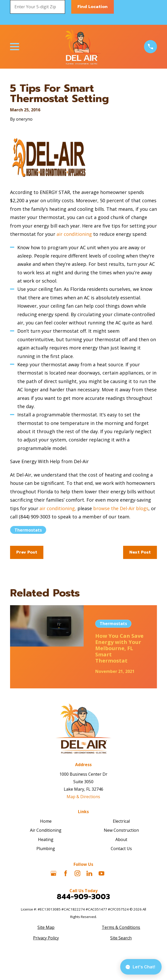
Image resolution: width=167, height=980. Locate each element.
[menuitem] (46, 927)
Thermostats (28, 530)
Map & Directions (83, 797)
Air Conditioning (46, 830)
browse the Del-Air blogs (121, 508)
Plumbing (46, 849)
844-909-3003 (83, 897)
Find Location (93, 7)
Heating (46, 839)
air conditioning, (58, 508)
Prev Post (27, 552)
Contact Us (121, 849)
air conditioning (74, 234)
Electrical (121, 821)
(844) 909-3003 (35, 517)
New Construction (121, 830)
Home (46, 821)
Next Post (140, 552)
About (121, 839)
